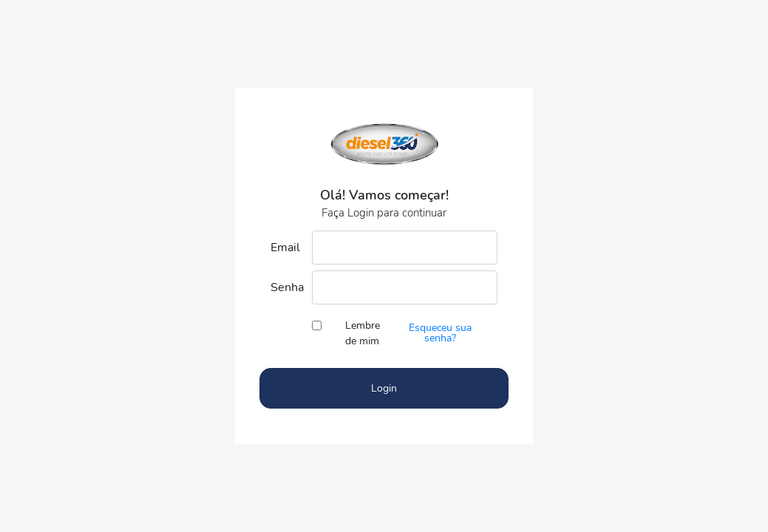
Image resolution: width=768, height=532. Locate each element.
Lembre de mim (363, 333)
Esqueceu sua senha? (440, 333)
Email (285, 248)
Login (384, 388)
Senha (286, 287)
